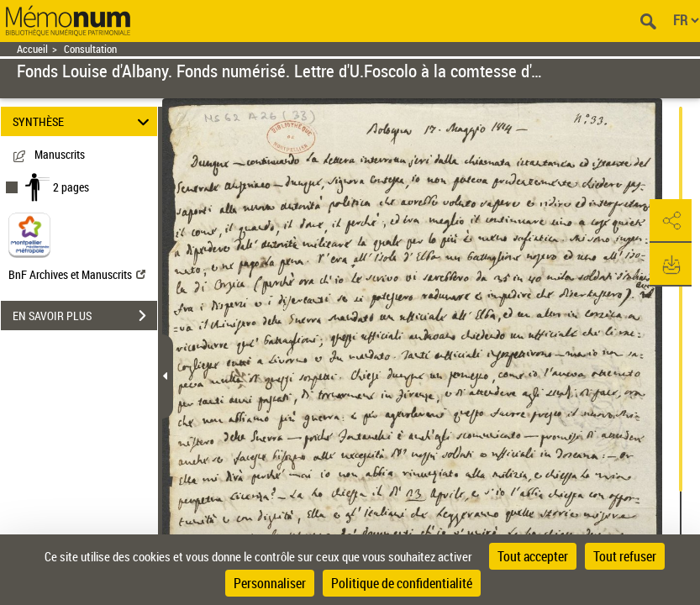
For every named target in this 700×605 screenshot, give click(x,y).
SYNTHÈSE (84, 121)
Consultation (90, 49)
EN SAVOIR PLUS (85, 316)
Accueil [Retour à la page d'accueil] (32, 49)
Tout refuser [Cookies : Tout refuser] (625, 556)
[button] (671, 221)
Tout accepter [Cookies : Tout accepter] (533, 556)
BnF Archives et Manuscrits (77, 274)
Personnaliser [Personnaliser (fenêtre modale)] (270, 583)
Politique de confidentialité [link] (402, 583)
